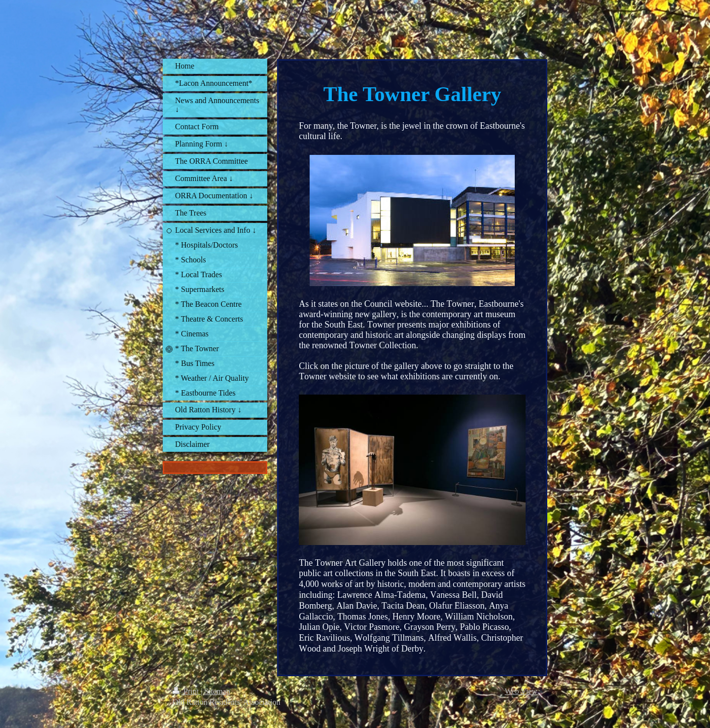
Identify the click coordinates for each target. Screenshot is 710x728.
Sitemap (217, 691)
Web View (521, 691)
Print (187, 691)
